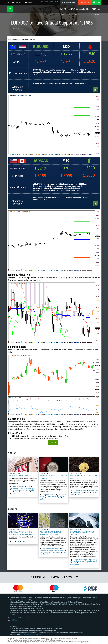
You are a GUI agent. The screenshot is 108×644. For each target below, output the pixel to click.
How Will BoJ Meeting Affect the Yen (83, 533)
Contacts (18, 2)
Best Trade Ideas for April (20, 476)
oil (19, 541)
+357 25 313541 (25, 617)
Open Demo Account (69, 2)
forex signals (25, 492)
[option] (18, 588)
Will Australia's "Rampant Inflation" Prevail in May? (51, 533)
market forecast (13, 488)
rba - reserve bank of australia (52, 549)
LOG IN (53, 443)
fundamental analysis (19, 486)
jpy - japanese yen (79, 561)
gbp (29, 486)
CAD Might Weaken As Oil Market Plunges (53, 477)
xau (14, 494)
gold (34, 492)
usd (17, 492)
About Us (96, 9)
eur (13, 541)
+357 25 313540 (15, 617)
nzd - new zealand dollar (28, 488)
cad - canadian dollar (54, 498)
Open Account (85, 2)
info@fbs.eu (14, 620)
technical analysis (17, 490)
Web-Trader (10, 2)
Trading (63, 9)
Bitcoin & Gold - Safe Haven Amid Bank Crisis (84, 477)
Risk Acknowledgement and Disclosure (31, 634)
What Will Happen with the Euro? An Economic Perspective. (23, 533)
